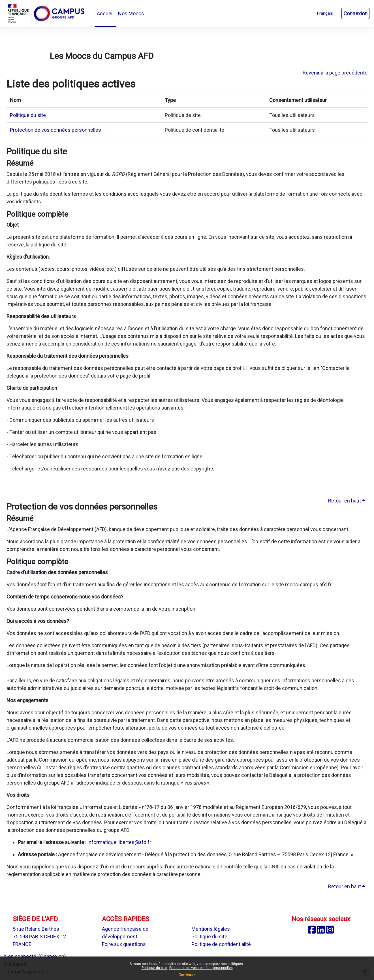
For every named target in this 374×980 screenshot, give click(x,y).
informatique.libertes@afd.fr (119, 842)
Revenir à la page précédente (335, 73)
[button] (325, 13)
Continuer (187, 975)
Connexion (355, 13)
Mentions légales (211, 929)
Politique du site (155, 968)
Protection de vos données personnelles (201, 968)
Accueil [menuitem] (105, 13)
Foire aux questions (124, 944)
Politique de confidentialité (221, 944)
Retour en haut (347, 501)
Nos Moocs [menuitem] (131, 13)
